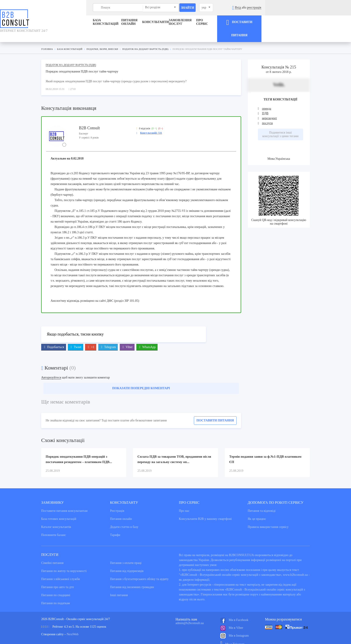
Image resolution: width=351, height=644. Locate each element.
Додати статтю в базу (124, 516)
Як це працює (257, 508)
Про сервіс (243, 22)
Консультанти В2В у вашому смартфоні (205, 508)
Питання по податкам (56, 592)
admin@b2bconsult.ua (190, 612)
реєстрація (330, 7)
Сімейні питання (52, 552)
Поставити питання (215, 410)
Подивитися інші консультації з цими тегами (280, 124)
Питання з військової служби (61, 568)
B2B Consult (89, 117)
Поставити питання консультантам (64, 500)
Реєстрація (117, 500)
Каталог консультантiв (56, 516)
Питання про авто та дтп (58, 576)
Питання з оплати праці (126, 552)
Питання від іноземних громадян (132, 576)
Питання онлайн (113, 22)
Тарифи (115, 524)
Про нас (184, 500)
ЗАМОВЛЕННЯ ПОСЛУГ (199, 22)
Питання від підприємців (127, 560)
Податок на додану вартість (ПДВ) (71, 54)
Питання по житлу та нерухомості (64, 560)
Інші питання (119, 584)
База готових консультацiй (59, 508)
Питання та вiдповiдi (262, 500)
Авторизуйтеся (51, 367)
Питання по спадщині (56, 584)
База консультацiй (66, 22)
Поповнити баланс (54, 524)
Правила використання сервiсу (268, 516)
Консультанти (155, 22)
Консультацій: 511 (151, 122)
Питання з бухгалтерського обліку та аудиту (139, 568)
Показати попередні (141, 377)
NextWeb (73, 624)
